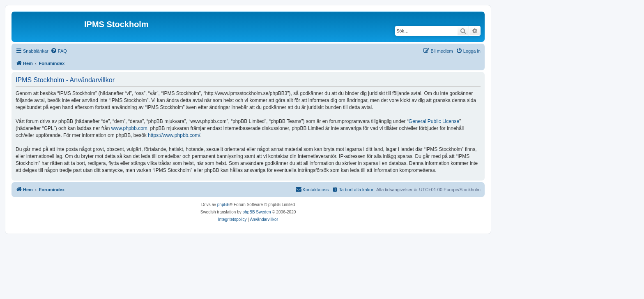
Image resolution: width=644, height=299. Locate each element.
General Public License (434, 121)
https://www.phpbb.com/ (174, 135)
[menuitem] (59, 51)
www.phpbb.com (129, 128)
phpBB (223, 205)
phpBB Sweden (257, 212)
